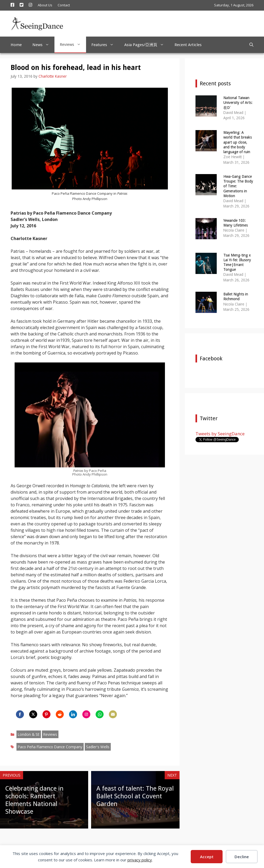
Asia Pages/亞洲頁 (147, 45)
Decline (242, 857)
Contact (64, 5)
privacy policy (140, 860)
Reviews (73, 45)
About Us (45, 5)
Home (16, 45)
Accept (207, 857)
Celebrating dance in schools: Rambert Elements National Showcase (34, 800)
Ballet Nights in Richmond (236, 296)
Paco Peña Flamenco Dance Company (50, 747)
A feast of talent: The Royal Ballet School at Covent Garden (135, 796)
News (43, 45)
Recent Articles (188, 45)
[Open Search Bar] (251, 45)
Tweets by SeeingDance (220, 434)
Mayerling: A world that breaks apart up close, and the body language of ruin (238, 142)
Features (105, 45)
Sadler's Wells (98, 747)
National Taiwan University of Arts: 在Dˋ (238, 103)
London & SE (29, 734)
